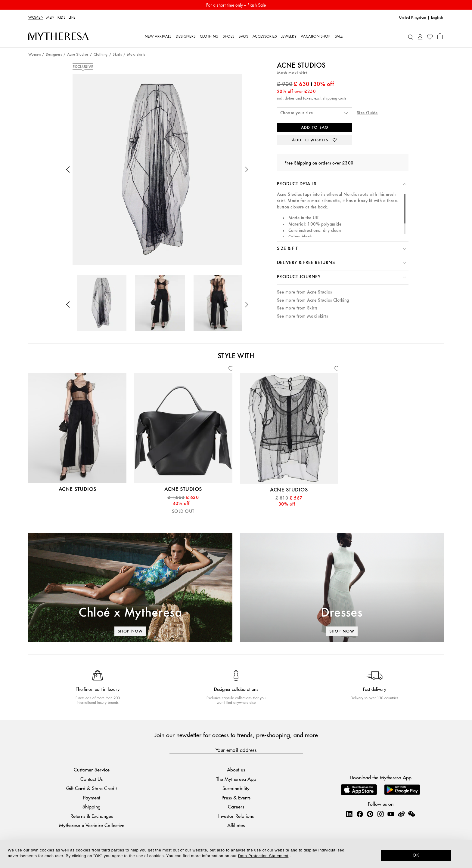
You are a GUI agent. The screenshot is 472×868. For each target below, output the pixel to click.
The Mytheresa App (236, 779)
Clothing (101, 55)
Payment (92, 797)
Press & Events (236, 797)
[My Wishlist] (430, 36)
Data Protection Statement (263, 856)
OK (416, 855)
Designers (54, 55)
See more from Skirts (297, 308)
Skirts (117, 55)
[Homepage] (58, 36)
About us (236, 770)
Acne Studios (78, 55)
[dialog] (236, 854)
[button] (68, 170)
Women (36, 17)
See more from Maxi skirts (302, 316)
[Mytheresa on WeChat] (411, 814)
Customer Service (92, 770)
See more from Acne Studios (304, 292)
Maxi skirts (136, 55)
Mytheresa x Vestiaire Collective (92, 825)
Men (50, 17)
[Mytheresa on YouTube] (391, 814)
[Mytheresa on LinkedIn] (349, 814)
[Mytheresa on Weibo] (401, 814)
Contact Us (92, 779)
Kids (62, 17)
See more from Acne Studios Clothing (313, 300)
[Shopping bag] (440, 36)
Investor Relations (236, 816)
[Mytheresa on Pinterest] (370, 814)
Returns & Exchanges (92, 816)
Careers (236, 806)
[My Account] (420, 36)
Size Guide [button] (367, 113)
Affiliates (236, 825)
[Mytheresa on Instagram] (380, 814)
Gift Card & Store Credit (92, 788)
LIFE (72, 17)
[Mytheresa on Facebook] (360, 814)
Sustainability (236, 788)
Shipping (92, 806)
